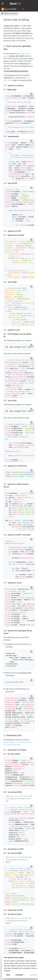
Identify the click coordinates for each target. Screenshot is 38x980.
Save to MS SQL (19, 796)
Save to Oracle (19, 918)
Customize (20, 975)
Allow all (33, 975)
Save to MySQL (19, 857)
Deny (8, 975)
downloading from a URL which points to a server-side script (18, 743)
